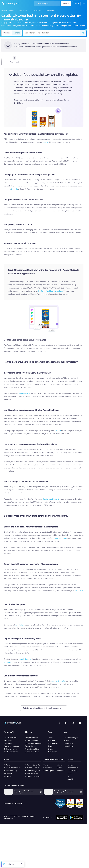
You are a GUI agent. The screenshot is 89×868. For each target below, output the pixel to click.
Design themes (31, 746)
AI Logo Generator (32, 773)
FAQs (70, 773)
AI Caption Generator (33, 776)
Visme (59, 765)
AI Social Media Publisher (13, 768)
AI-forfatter (8, 773)
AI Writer (58, 431)
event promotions (61, 538)
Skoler (50, 749)
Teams (51, 746)
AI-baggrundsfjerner (32, 771)
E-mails (17, 33)
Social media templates (34, 743)
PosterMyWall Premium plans (50, 291)
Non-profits (52, 752)
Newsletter (23, 10)
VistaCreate (48, 768)
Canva (46, 765)
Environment (37, 10)
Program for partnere (11, 746)
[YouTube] (80, 723)
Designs (7, 33)
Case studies (9, 743)
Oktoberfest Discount (51, 499)
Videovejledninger (71, 738)
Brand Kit (14, 189)
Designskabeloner (32, 738)
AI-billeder (8, 776)
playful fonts (21, 625)
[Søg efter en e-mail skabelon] (50, 33)
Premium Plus (53, 743)
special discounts (58, 681)
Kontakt (70, 765)
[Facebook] (59, 723)
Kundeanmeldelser (11, 752)
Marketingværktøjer (32, 749)
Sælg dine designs (10, 749)
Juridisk (70, 779)
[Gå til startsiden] (10, 4)
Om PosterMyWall (10, 738)
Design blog (68, 743)
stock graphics (24, 393)
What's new (8, 740)
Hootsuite (61, 771)
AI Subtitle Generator (33, 765)
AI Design (7, 765)
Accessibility (72, 771)
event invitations (25, 659)
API (69, 776)
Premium (51, 740)
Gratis (50, 738)
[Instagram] (66, 723)
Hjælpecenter (73, 768)
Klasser (67, 740)
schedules (8, 662)
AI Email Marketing (11, 771)
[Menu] (84, 4)
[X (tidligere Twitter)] (73, 723)
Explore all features (32, 752)
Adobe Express (49, 771)
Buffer (59, 768)
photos (45, 142)
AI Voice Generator (32, 768)
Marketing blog (69, 746)
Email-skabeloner (8, 10)
